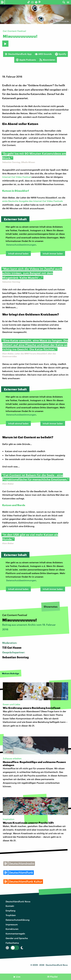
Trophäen (11, 915)
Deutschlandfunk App (18, 54)
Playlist (54, 977)
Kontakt (10, 906)
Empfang (10, 911)
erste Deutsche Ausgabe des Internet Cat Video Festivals (33, 201)
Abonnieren (47, 60)
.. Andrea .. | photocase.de (59, 21)
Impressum (12, 924)
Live (18, 977)
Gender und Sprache (17, 938)
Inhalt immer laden (53, 253)
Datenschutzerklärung (18, 920)
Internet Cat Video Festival (16, 177)
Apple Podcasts (26, 60)
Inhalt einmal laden (18, 253)
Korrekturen (12, 929)
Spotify (61, 54)
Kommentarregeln (15, 934)
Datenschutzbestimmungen (21, 245)
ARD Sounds (43, 54)
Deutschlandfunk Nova (18, 901)
